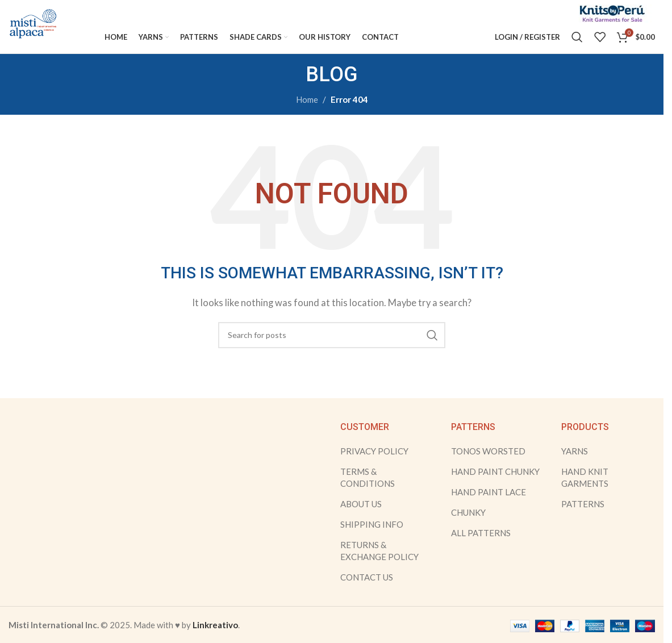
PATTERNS (583, 518)
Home (307, 114)
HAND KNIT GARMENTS (585, 492)
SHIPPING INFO (372, 538)
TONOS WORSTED (488, 465)
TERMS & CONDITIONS (368, 492)
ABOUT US (361, 518)
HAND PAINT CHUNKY (495, 486)
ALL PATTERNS (481, 547)
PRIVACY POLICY (374, 465)
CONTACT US (367, 591)
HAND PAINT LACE (489, 506)
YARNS (575, 465)
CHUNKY (468, 527)
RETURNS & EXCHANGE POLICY (379, 565)
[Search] (577, 43)
